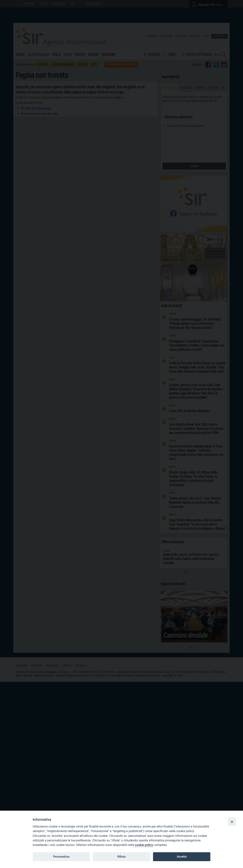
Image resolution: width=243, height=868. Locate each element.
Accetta (182, 857)
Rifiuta (121, 857)
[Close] (232, 822)
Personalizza (61, 857)
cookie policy (144, 845)
